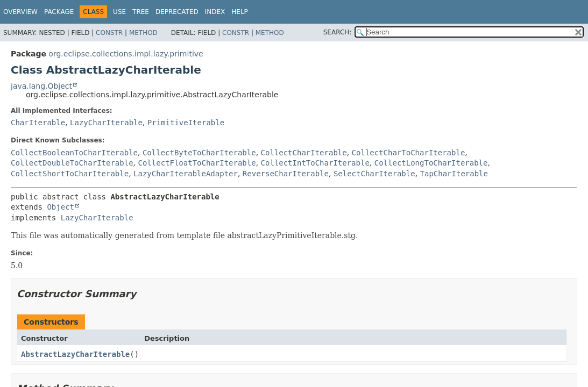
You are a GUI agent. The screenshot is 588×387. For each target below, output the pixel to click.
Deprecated (177, 12)
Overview (20, 12)
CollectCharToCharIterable (409, 153)
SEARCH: (338, 32)
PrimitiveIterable (186, 123)
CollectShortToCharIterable (70, 174)
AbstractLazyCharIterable (75, 354)
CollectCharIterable (304, 153)
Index (215, 12)
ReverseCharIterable (286, 174)
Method (143, 33)
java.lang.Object (41, 86)
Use (119, 12)
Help (240, 12)
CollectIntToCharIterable (315, 163)
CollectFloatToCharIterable (197, 163)
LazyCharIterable (106, 123)
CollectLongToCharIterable (431, 163)
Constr (109, 33)
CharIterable (38, 123)
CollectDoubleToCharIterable (72, 163)
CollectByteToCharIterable (199, 153)
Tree (141, 12)
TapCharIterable (454, 174)
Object (61, 207)
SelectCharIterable (374, 174)
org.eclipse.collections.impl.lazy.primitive (126, 54)
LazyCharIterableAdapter (186, 174)
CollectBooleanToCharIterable (74, 153)
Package (59, 12)
